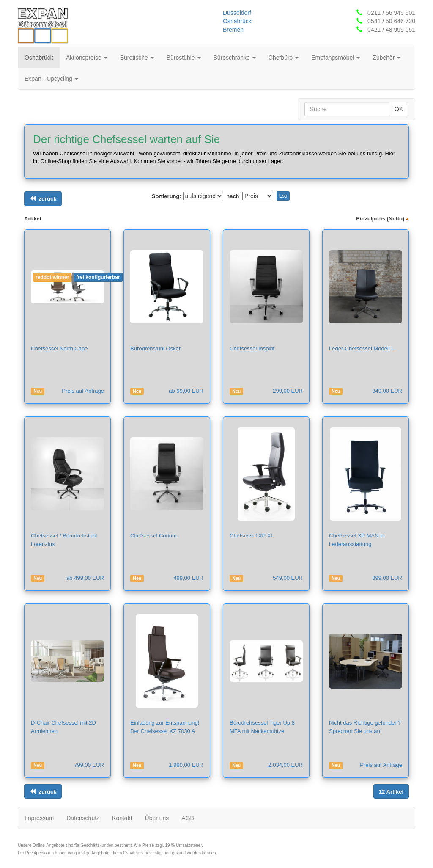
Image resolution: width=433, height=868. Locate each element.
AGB (188, 818)
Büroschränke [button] (235, 58)
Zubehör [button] (386, 58)
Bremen (233, 30)
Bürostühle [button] (184, 58)
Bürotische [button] (137, 58)
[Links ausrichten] (43, 199)
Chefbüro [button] (284, 58)
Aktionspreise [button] (87, 58)
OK (399, 109)
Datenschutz (83, 818)
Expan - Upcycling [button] (51, 79)
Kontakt (122, 818)
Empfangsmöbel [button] (336, 58)
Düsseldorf (237, 13)
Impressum (39, 818)
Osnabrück (237, 21)
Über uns (157, 818)
